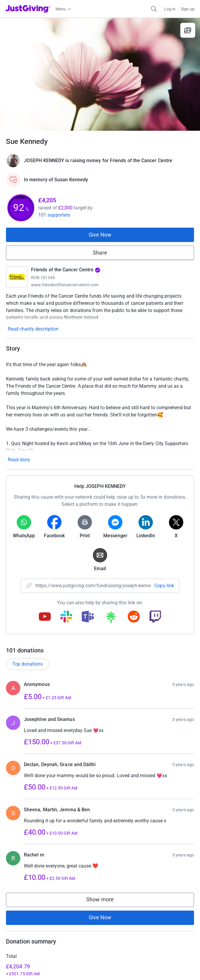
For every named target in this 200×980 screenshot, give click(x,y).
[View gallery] (188, 30)
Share (100, 253)
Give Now (100, 235)
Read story (19, 460)
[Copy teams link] (88, 617)
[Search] (154, 9)
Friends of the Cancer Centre (66, 270)
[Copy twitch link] (155, 617)
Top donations (27, 664)
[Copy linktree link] (111, 619)
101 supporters (54, 215)
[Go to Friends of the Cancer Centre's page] (17, 277)
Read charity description (33, 329)
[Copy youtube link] (45, 617)
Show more (106, 901)
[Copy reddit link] (134, 617)
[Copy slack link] (66, 617)
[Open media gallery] (100, 74)
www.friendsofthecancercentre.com (65, 285)
